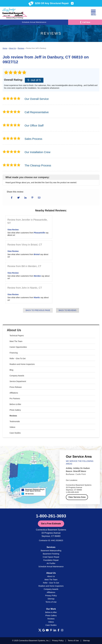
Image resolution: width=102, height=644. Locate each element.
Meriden (37, 276)
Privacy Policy (51, 596)
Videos (12, 427)
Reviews (13, 416)
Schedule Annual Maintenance (34, 22)
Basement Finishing (51, 554)
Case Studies (15, 433)
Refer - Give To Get (18, 358)
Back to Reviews (68, 310)
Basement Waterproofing (51, 551)
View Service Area (77, 497)
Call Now (86, 22)
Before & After (15, 404)
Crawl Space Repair (51, 557)
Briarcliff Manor (80, 471)
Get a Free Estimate (51, 524)
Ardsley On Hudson (81, 468)
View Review (13, 230)
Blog (11, 370)
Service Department (18, 381)
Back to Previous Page (38, 310)
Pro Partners (15, 399)
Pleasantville (39, 233)
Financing (14, 353)
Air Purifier (51, 563)
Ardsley (69, 468)
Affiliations (14, 393)
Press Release (16, 387)
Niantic (37, 298)
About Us (14, 330)
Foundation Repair (51, 560)
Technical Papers (17, 336)
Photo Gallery (15, 410)
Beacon (69, 471)
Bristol (37, 254)
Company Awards (17, 376)
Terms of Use (51, 602)
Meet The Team (16, 341)
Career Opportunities (18, 347)
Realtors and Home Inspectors (22, 364)
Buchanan (70, 474)
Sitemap (51, 599)
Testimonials (15, 421)
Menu (93, 13)
